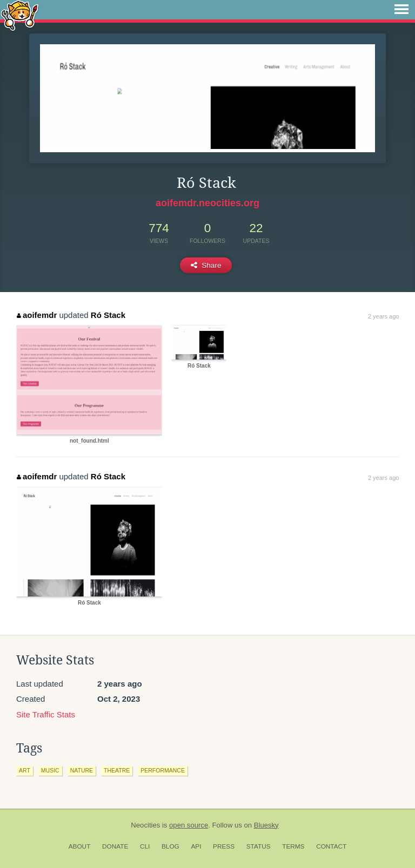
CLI (145, 846)
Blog (170, 846)
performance (163, 770)
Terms (293, 846)
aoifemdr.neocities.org (207, 203)
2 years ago (383, 316)
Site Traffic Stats (46, 714)
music (50, 770)
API (196, 846)
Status (259, 846)
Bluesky (266, 825)
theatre (117, 770)
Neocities (145, 825)
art (25, 770)
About (80, 846)
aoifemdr (37, 315)
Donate (115, 846)
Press (224, 846)
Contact (331, 846)
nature (82, 770)
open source (189, 825)
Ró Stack (108, 315)
